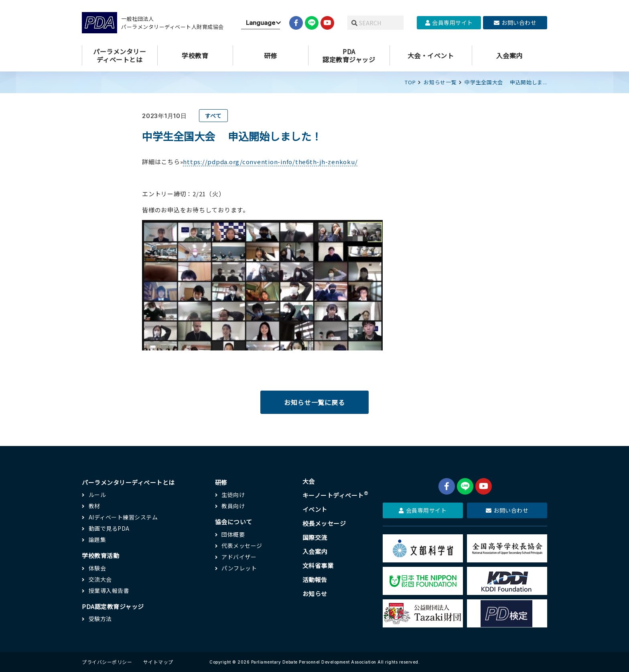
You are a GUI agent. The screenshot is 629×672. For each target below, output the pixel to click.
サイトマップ (158, 662)
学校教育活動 (100, 555)
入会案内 (315, 551)
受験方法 (100, 619)
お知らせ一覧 (440, 82)
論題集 (97, 540)
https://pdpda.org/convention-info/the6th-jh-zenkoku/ (270, 162)
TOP (410, 82)
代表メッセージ (242, 546)
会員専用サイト (449, 22)
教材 (94, 506)
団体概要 (233, 534)
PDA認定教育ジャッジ (113, 606)
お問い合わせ (515, 22)
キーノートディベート (336, 495)
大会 (309, 481)
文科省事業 (318, 565)
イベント (315, 509)
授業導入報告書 (109, 591)
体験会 (97, 568)
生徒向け (233, 495)
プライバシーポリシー (107, 662)
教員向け (233, 506)
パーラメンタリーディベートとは (128, 482)
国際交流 (315, 537)
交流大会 (100, 579)
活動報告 (315, 579)
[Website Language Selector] (261, 23)
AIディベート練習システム (123, 517)
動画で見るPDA (109, 528)
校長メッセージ (324, 523)
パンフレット (239, 568)
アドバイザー (239, 557)
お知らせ (315, 594)
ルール (97, 495)
